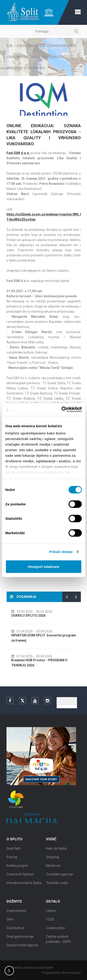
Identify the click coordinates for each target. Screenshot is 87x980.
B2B (10, 46)
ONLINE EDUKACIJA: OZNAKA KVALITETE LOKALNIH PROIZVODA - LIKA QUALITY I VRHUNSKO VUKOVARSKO (42, 57)
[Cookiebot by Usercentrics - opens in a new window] (62, 410)
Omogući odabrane (43, 566)
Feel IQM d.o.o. (18, 153)
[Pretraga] (56, 31)
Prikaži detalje (61, 552)
